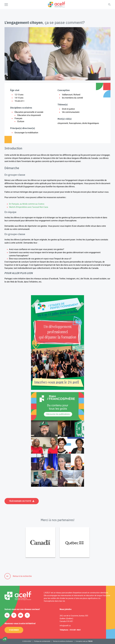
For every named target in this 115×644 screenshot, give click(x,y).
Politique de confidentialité (42, 641)
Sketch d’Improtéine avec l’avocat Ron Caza (29, 207)
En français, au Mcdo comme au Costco (27, 204)
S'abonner (14, 630)
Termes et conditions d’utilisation (63, 641)
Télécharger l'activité (20, 501)
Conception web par (84, 641)
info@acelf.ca (65, 626)
